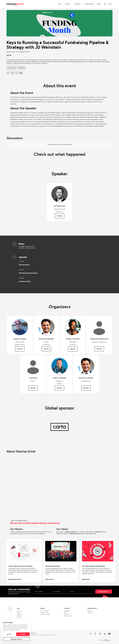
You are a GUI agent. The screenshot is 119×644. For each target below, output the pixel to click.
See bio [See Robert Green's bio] (20, 349)
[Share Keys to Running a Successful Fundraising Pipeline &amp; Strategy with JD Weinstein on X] (12, 73)
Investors (19, 611)
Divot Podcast (68, 616)
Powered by (105, 640)
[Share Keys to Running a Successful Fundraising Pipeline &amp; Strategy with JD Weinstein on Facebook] (8, 73)
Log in (110, 4)
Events (67, 4)
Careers (90, 611)
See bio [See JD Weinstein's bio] (59, 216)
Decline (9, 634)
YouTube (66, 614)
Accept (23, 634)
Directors (19, 618)
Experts (19, 613)
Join (59, 4)
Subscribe (103, 592)
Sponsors (19, 616)
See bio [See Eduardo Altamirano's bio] (99, 349)
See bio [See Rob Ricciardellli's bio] (46, 349)
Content (77, 4)
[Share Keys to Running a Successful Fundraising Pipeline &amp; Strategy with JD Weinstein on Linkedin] (17, 73)
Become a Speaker (45, 614)
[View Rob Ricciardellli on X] (46, 335)
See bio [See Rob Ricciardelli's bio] (86, 388)
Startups (19, 614)
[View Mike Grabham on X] (60, 374)
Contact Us (91, 613)
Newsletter (67, 611)
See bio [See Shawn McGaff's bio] (73, 349)
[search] (105, 4)
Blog (65, 613)
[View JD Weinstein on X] (60, 202)
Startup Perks (89, 4)
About (99, 4)
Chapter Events (44, 613)
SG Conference (45, 611)
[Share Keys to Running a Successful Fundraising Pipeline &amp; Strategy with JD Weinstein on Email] (21, 73)
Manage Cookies (16, 639)
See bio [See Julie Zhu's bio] (33, 388)
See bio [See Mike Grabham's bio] (59, 388)
